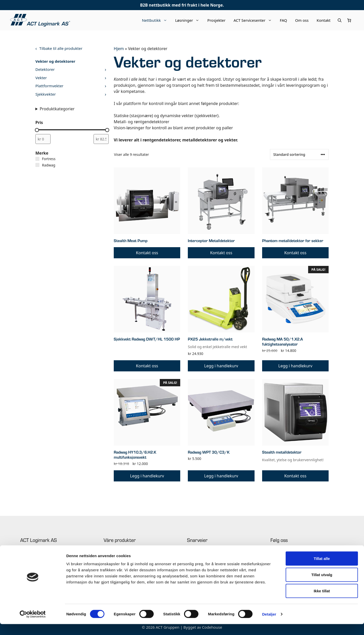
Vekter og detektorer (55, 61)
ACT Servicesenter (255, 20)
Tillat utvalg (322, 586)
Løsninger (189, 20)
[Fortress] (37, 159)
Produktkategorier (57, 109)
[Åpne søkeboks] (340, 20)
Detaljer (269, 625)
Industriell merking (118, 553)
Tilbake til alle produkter (61, 48)
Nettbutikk (156, 20)
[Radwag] (37, 165)
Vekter (41, 78)
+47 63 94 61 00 (32, 553)
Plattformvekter (49, 86)
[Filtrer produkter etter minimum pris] (43, 139)
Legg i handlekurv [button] (221, 366)
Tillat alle (322, 569)
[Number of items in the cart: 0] (349, 20)
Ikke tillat (322, 602)
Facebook (278, 553)
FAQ (283, 20)
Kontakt (324, 20)
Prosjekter (216, 20)
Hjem (119, 49)
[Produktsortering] (299, 154)
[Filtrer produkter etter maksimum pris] (101, 139)
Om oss (302, 20)
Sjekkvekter (46, 94)
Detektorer (45, 69)
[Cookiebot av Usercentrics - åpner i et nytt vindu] (33, 625)
